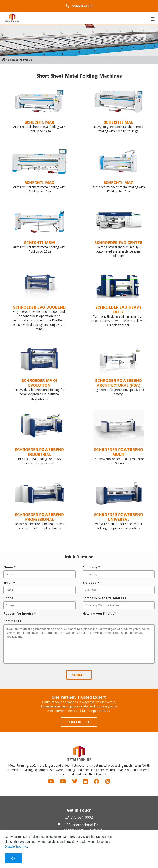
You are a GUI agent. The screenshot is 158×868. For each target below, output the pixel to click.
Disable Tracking (16, 846)
